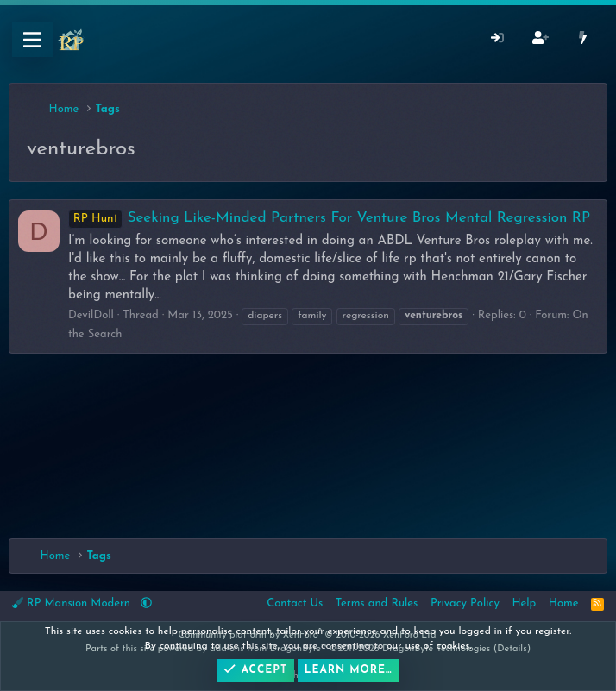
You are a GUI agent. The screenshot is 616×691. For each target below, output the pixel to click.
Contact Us (295, 603)
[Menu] (32, 40)
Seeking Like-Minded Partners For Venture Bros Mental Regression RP (329, 218)
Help (524, 603)
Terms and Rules (377, 603)
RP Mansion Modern (73, 603)
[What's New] (583, 40)
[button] (146, 603)
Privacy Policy (465, 603)
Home (564, 603)
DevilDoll (91, 315)
